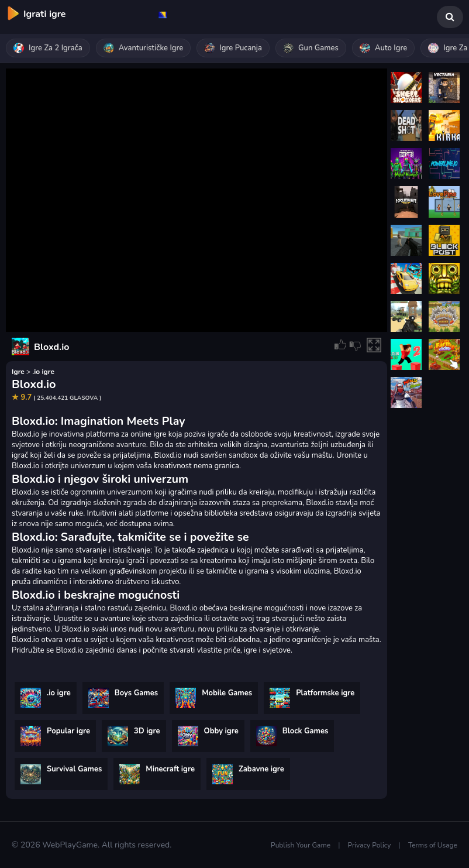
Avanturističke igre (144, 48)
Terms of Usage (433, 845)
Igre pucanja (233, 48)
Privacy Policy (370, 845)
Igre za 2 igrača (48, 48)
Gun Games (311, 48)
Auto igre (383, 48)
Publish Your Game (301, 845)
